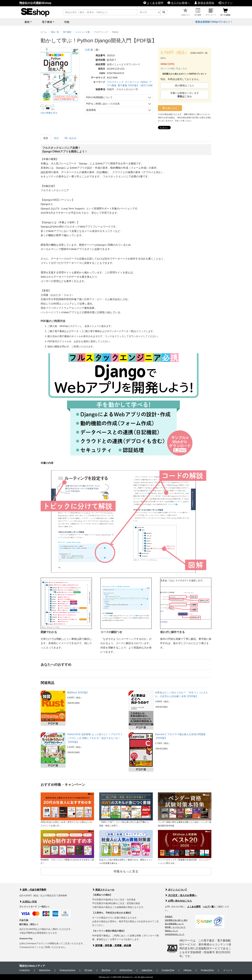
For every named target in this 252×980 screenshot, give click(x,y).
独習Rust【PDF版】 (78, 692)
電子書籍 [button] (47, 22)
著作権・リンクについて (175, 927)
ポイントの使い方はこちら (174, 68)
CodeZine (25, 970)
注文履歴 (198, 12)
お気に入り (186, 12)
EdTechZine (126, 970)
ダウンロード (211, 12)
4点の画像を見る (49, 113)
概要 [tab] (46, 138)
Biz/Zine (106, 970)
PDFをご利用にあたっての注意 (103, 104)
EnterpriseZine (68, 970)
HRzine (188, 970)
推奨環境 (91, 110)
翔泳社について (171, 931)
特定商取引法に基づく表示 (176, 920)
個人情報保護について (174, 924)
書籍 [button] (27, 22)
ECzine (88, 970)
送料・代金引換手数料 (33, 890)
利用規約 (169, 917)
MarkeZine (45, 970)
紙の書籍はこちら (185, 85)
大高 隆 (89, 50)
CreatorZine (168, 970)
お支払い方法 (28, 902)
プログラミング (115, 82)
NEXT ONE (147, 85)
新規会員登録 (204, 3)
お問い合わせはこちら (178, 901)
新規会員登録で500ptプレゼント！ (214, 22)
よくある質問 (153, 3)
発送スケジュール (103, 890)
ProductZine (207, 970)
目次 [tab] (56, 138)
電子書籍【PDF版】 (128, 85)
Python (144, 82)
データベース (132, 82)
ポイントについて (176, 890)
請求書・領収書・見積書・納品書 (112, 945)
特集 (67, 22)
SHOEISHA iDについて (175, 934)
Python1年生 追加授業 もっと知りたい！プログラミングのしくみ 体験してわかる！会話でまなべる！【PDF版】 (95, 738)
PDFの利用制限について (99, 97)
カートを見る (225, 12)
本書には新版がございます (185, 95)
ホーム (44, 32)
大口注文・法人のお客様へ (181, 895)
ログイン (226, 3)
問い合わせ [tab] (71, 138)
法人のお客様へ (179, 3)
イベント (228, 970)
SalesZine (147, 970)
